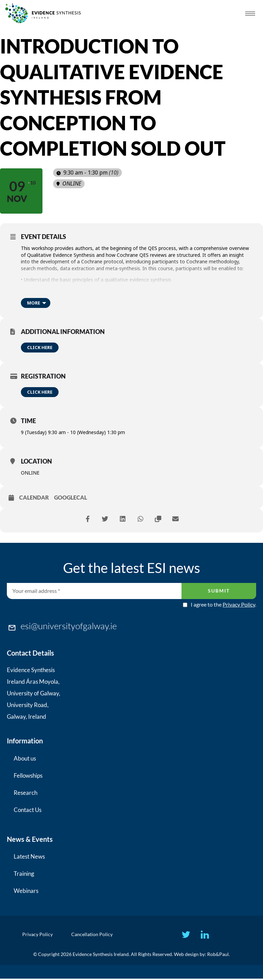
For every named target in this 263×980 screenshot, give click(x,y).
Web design (186, 955)
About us (25, 758)
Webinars (26, 891)
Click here (40, 347)
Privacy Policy (239, 604)
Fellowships (28, 775)
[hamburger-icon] (250, 14)
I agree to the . (223, 605)
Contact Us (28, 810)
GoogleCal (71, 497)
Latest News (29, 856)
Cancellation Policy (93, 935)
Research (26, 793)
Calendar (34, 497)
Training (24, 874)
